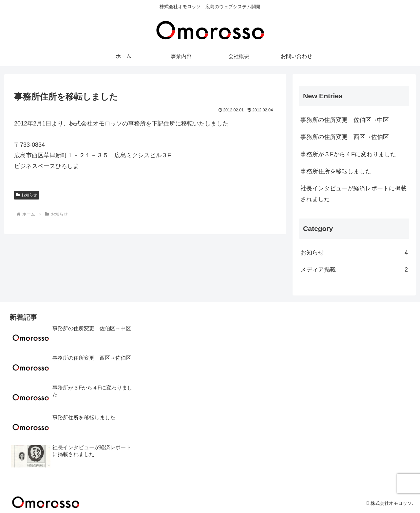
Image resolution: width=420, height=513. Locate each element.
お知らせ (27, 195)
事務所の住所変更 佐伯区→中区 (345, 120)
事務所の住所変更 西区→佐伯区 (345, 137)
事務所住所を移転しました (336, 171)
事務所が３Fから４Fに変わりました (348, 154)
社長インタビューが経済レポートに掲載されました (353, 194)
